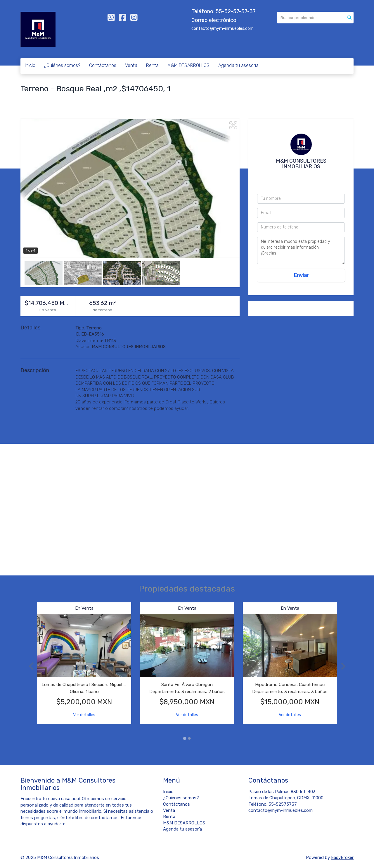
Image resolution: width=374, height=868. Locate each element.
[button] (29, 666)
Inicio (30, 65)
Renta (152, 65)
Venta (131, 65)
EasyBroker (342, 857)
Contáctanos (103, 65)
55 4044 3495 (302, 184)
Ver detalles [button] (84, 715)
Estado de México (102, 98)
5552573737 (303, 176)
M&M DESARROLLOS (188, 65)
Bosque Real (34, 98)
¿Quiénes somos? (62, 65)
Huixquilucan (65, 98)
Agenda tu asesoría (238, 65)
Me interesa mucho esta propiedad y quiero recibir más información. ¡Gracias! (301, 250)
